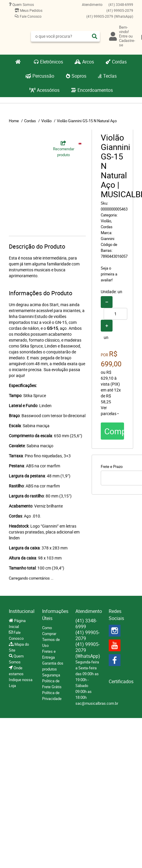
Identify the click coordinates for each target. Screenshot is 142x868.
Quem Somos (23, 4)
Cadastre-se (127, 43)
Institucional (21, 611)
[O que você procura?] (95, 36)
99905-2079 (120, 10)
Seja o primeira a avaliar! (109, 274)
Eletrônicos (52, 62)
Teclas (110, 76)
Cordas (119, 62)
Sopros (79, 76)
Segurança (51, 675)
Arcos (88, 62)
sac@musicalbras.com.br (97, 703)
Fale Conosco (30, 16)
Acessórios (48, 90)
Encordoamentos (95, 90)
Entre (123, 36)
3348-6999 (121, 4)
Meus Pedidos (31, 10)
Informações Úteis (54, 615)
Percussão (43, 76)
